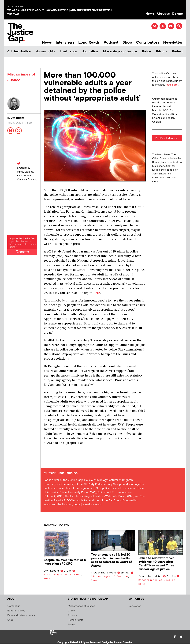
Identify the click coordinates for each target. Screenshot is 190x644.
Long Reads (89, 42)
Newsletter (173, 42)
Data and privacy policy (21, 615)
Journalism (90, 51)
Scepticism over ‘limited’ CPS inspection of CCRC (65, 562)
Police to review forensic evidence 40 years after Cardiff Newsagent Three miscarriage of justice (156, 564)
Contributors (148, 42)
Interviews (65, 42)
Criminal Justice (19, 51)
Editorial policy (16, 611)
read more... (172, 85)
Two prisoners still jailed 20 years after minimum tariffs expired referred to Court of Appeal (112, 560)
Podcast (111, 42)
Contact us (14, 606)
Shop (127, 42)
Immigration (68, 51)
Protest (177, 51)
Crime (71, 611)
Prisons (161, 51)
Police (146, 51)
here (97, 293)
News (47, 42)
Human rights (45, 51)
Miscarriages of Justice (120, 51)
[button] (179, 26)
